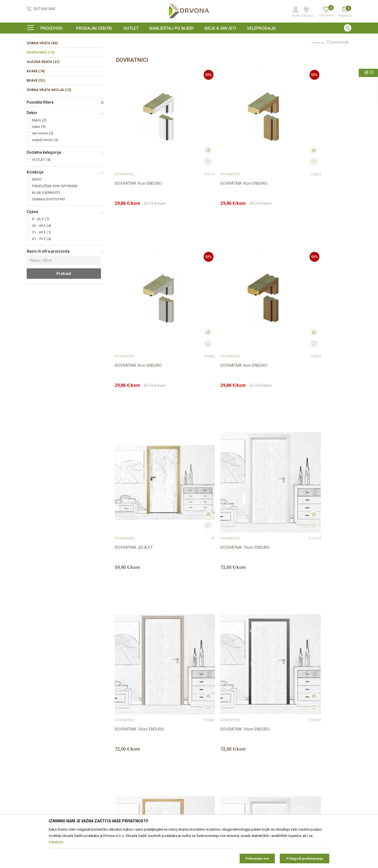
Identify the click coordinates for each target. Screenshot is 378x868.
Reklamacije (202, 735)
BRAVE (36, 114)
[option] (189, 40)
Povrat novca (203, 751)
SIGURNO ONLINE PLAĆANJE (188, 40)
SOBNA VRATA (42, 77)
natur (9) (39, 160)
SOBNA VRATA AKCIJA (49, 123)
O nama (116, 705)
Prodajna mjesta (124, 720)
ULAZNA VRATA (43, 95)
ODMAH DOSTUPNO (48, 233)
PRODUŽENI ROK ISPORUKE (55, 220)
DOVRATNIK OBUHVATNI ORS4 (257, 588)
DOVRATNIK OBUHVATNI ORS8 (197, 588)
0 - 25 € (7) (40, 253)
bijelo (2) (39, 154)
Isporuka (199, 743)
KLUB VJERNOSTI (46, 226)
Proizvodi (34, 51)
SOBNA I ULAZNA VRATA (66, 51)
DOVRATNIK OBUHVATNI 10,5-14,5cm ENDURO (197, 450)
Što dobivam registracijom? (216, 774)
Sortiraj (249, 63)
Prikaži (304, 63)
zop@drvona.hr (333, 732)
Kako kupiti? (202, 766)
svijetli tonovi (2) (45, 173)
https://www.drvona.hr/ (47, 777)
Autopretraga (225, 63)
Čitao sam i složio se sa (308, 758)
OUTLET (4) (41, 193)
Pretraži (64, 307)
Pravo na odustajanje (210, 728)
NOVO (37, 213)
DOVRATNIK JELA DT (134, 309)
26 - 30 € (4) (41, 259)
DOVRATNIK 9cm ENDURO (138, 171)
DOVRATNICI (41, 86)
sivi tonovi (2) (43, 167)
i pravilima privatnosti (317, 760)
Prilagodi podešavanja (305, 859)
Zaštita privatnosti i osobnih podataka (224, 712)
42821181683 (39, 747)
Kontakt (116, 712)
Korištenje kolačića (208, 720)
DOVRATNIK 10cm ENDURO (199, 309)
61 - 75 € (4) (41, 272)
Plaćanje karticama (208, 759)
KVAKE (36, 105)
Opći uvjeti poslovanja (211, 705)
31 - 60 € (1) (41, 266)
